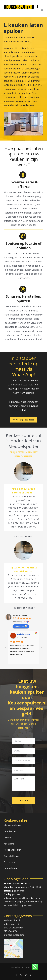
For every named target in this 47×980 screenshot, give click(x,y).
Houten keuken (11, 868)
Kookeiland (9, 844)
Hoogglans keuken (12, 850)
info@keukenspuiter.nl (14, 935)
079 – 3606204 (10, 931)
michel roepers (24, 634)
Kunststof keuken (12, 856)
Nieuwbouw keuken (13, 825)
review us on (21, 626)
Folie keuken (10, 862)
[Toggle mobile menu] (42, 10)
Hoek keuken (10, 831)
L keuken (8, 838)
